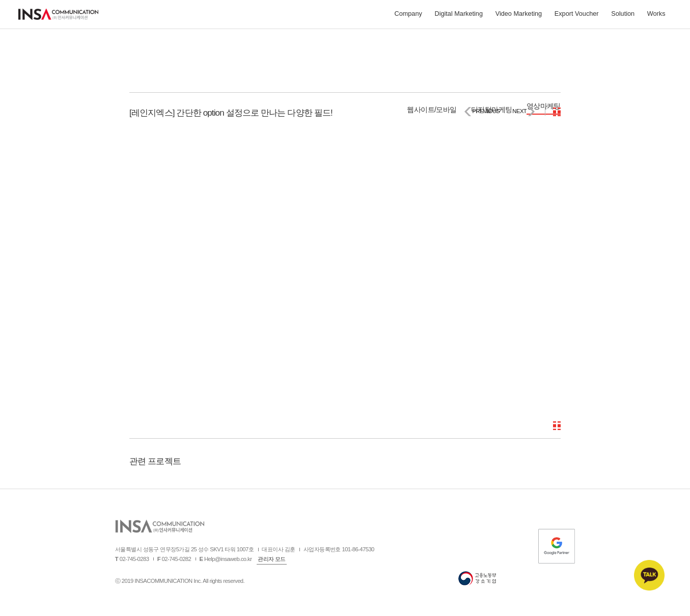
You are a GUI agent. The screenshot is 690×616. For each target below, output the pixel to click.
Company (408, 16)
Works (656, 16)
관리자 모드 (272, 559)
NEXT (519, 111)
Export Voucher (577, 16)
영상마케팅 (544, 106)
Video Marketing (519, 16)
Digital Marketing (459, 16)
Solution (623, 16)
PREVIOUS (486, 111)
